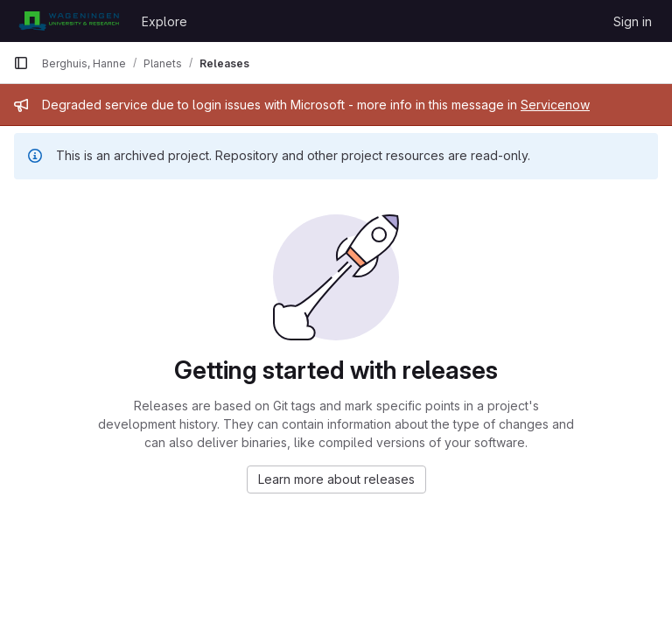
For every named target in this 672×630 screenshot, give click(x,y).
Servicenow (555, 105)
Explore (164, 21)
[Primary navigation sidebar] (21, 63)
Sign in (633, 21)
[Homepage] (69, 21)
